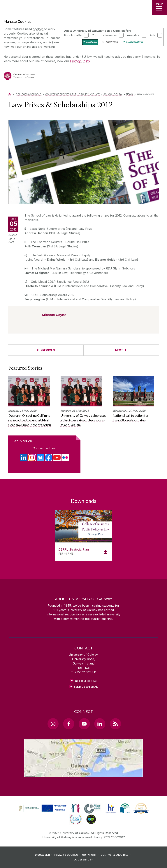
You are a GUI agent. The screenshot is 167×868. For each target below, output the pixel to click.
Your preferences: (105, 35)
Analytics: (134, 35)
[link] (42, 808)
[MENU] (159, 7)
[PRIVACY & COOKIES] (68, 855)
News (129, 94)
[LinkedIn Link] (100, 724)
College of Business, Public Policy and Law (72, 94)
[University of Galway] (19, 77)
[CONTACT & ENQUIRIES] (116, 855)
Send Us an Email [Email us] (86, 687)
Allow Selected (135, 42)
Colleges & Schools (29, 94)
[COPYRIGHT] (91, 855)
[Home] (10, 94)
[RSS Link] (115, 724)
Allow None (112, 42)
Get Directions (86, 681)
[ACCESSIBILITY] (84, 860)
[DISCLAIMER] (44, 855)
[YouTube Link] (84, 724)
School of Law (113, 94)
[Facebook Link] (69, 724)
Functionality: (73, 35)
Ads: (153, 35)
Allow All (92, 42)
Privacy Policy (80, 61)
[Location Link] (83, 774)
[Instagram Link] (53, 724)
